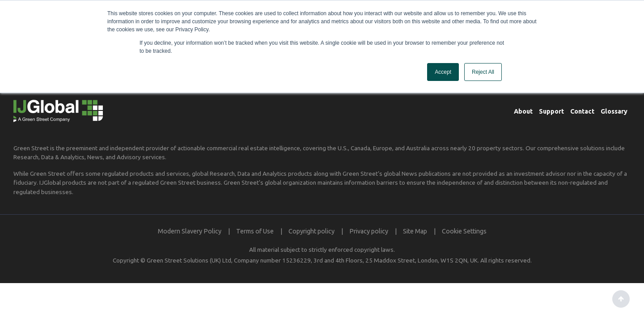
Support (551, 111)
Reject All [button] (483, 72)
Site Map (415, 231)
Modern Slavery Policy (190, 231)
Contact (582, 111)
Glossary (614, 111)
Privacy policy (369, 231)
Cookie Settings (464, 231)
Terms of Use (255, 231)
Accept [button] (443, 72)
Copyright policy (311, 231)
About (523, 111)
